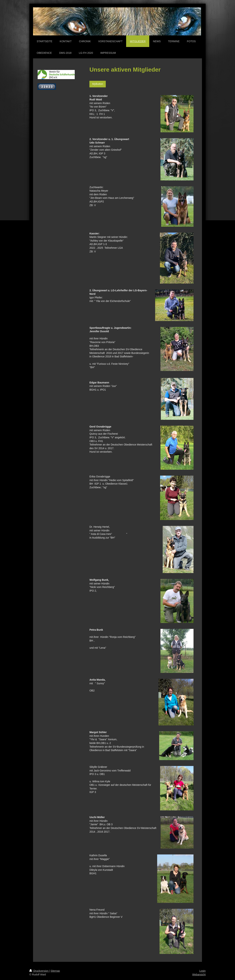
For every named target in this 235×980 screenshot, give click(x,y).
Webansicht (199, 974)
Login (203, 971)
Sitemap (55, 971)
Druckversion (39, 971)
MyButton (98, 84)
